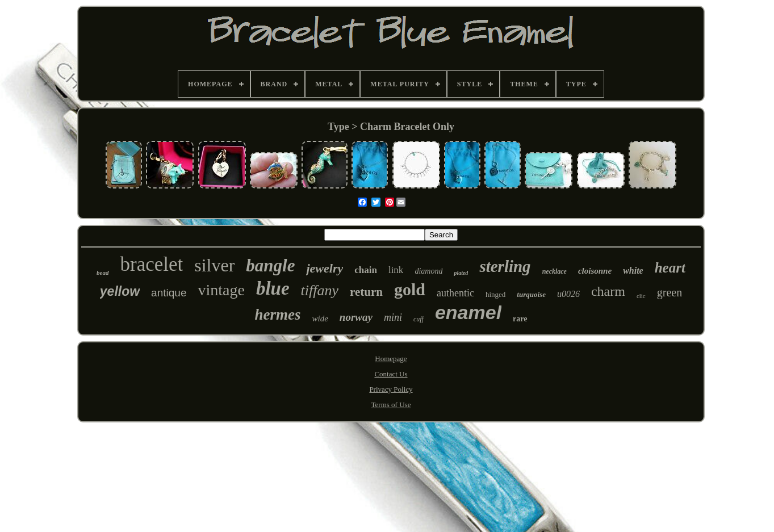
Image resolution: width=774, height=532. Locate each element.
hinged (495, 294)
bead (102, 273)
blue (273, 288)
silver (214, 265)
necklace (555, 271)
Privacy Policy (391, 389)
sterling (505, 266)
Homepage (391, 359)
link (396, 270)
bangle (270, 265)
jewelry (325, 268)
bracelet (152, 264)
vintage (221, 290)
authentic (455, 293)
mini (393, 317)
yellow (120, 291)
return (366, 292)
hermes (277, 315)
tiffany (320, 290)
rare (520, 319)
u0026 (568, 294)
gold (410, 289)
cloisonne (595, 271)
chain (366, 270)
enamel (468, 312)
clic (641, 296)
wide (320, 319)
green (670, 292)
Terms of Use (391, 405)
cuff (419, 319)
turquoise (531, 294)
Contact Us (391, 374)
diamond (428, 271)
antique (169, 293)
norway (356, 317)
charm (608, 291)
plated (461, 273)
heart (670, 268)
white (633, 271)
